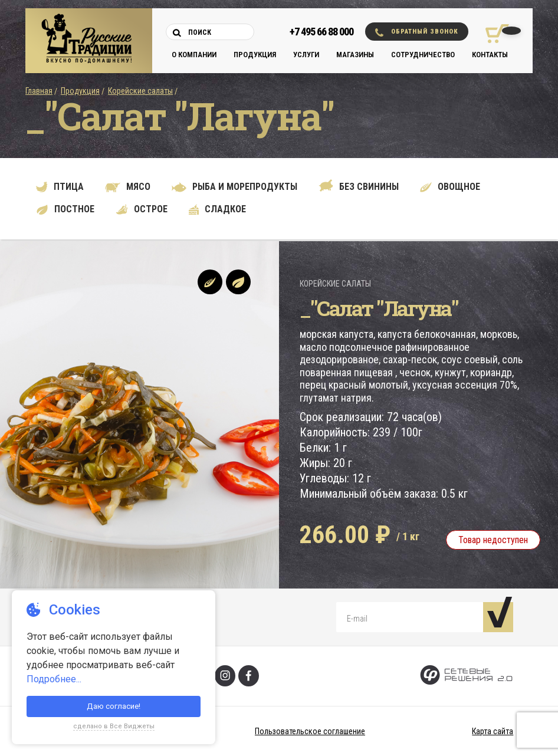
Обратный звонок (417, 32)
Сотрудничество (423, 55)
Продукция (255, 55)
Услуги (306, 55)
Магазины (355, 55)
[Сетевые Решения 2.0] (466, 676)
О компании (194, 55)
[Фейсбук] (249, 676)
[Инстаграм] (225, 676)
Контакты (490, 55)
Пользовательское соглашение (310, 731)
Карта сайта (493, 731)
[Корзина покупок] (493, 34)
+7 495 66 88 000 (321, 32)
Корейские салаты (140, 91)
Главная (39, 91)
